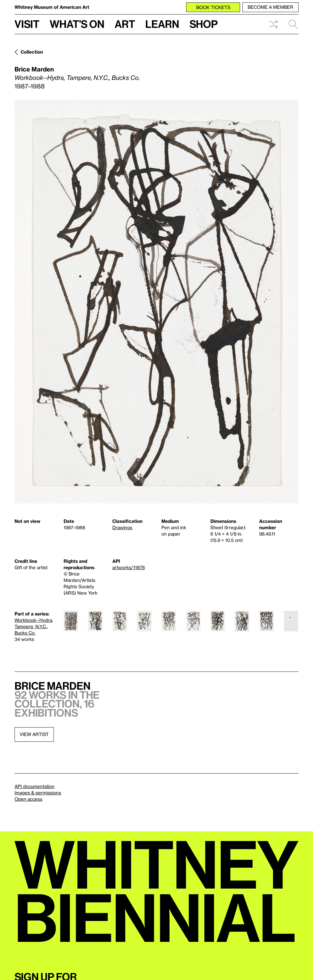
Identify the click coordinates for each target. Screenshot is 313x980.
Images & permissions (38, 793)
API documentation (35, 786)
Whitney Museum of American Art (52, 7)
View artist (34, 734)
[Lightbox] (156, 302)
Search (293, 24)
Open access (28, 799)
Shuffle (273, 24)
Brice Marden (34, 69)
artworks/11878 (128, 567)
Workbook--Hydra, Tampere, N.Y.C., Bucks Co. (34, 626)
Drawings (122, 527)
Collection (32, 52)
